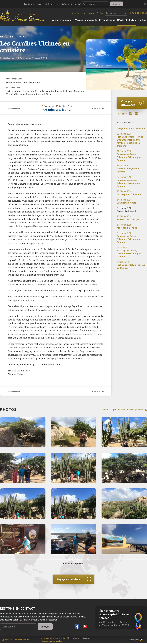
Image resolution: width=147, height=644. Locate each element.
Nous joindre (89, 13)
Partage (142, 20)
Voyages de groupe (62, 20)
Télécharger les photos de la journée (125, 409)
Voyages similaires (128, 103)
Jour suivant (98, 108)
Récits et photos (127, 20)
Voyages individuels (86, 20)
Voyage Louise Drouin (54, 639)
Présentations (107, 20)
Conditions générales (52, 642)
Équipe (100, 13)
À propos (76, 13)
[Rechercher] (116, 13)
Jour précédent (15, 108)
